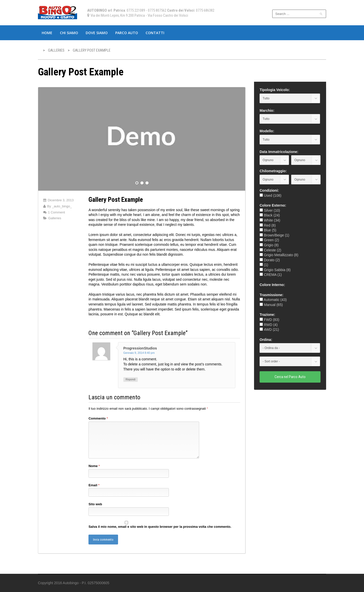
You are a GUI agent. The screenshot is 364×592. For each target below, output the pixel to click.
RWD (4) (269, 325)
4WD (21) (269, 330)
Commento (98, 418)
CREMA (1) (271, 275)
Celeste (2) (270, 250)
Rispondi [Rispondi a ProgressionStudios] (131, 379)
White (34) (270, 220)
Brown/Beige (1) (274, 235)
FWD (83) (269, 320)
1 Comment (56, 212)
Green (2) (269, 240)
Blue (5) (268, 230)
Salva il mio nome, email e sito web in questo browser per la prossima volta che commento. (160, 527)
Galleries (55, 218)
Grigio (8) (269, 245)
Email (94, 485)
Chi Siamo (69, 33)
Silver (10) (270, 210)
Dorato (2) (270, 260)
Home (47, 33)
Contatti (155, 33)
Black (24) (270, 215)
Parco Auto (127, 33)
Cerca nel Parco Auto (290, 377)
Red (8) (268, 225)
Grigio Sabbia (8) (275, 270)
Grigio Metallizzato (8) (279, 255)
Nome (94, 466)
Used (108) (270, 195)
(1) (264, 265)
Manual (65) (271, 305)
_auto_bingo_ (62, 206)
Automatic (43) (273, 300)
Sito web (95, 504)
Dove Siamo (97, 33)
